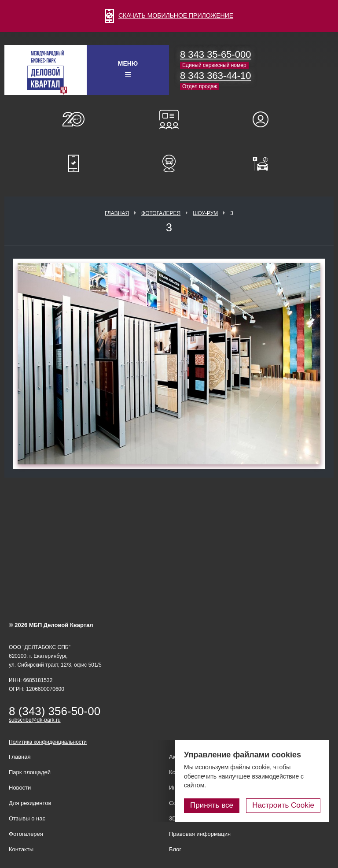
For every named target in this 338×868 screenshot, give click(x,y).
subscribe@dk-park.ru (35, 720)
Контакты (21, 849)
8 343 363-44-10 (215, 76)
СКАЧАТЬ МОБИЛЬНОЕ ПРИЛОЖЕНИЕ (169, 15)
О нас (73, 119)
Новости (20, 788)
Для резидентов (265, 119)
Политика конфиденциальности (48, 742)
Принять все (212, 805)
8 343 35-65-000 (215, 54)
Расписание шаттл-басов (169, 163)
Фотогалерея (161, 213)
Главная (117, 213)
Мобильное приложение (73, 163)
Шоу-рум (205, 213)
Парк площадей (30, 772)
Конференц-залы (169, 119)
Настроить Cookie (283, 805)
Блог (175, 849)
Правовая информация (200, 834)
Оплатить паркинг (265, 163)
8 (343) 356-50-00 (55, 711)
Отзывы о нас (27, 818)
